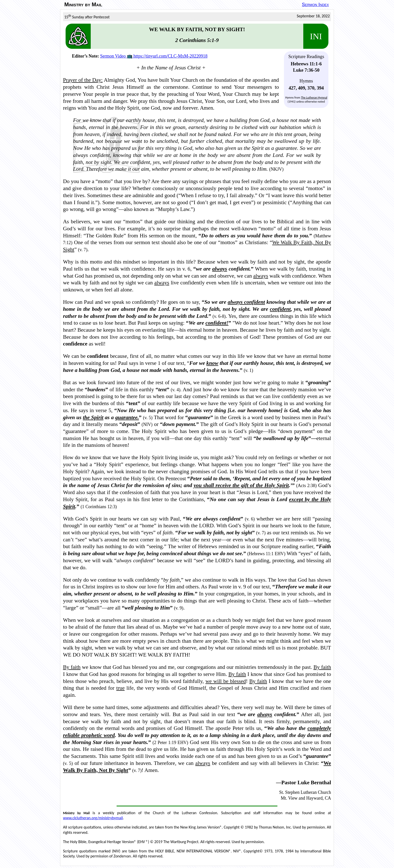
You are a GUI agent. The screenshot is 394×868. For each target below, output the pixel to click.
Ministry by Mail (83, 5)
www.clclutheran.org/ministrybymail (93, 818)
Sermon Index (315, 4)
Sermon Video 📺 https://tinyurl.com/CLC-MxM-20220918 (154, 56)
